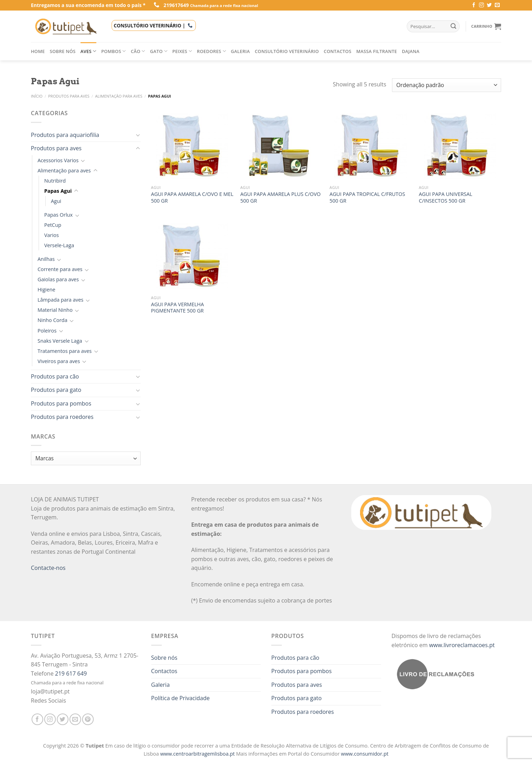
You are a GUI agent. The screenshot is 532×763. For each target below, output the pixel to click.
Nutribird (55, 181)
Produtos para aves (69, 96)
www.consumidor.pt (365, 754)
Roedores (211, 51)
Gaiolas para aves (58, 279)
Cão (138, 51)
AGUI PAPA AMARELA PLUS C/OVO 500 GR (281, 198)
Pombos (113, 51)
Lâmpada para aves (61, 300)
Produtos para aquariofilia (65, 135)
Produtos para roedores (62, 417)
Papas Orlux (58, 215)
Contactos (338, 51)
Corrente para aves (60, 269)
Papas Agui (58, 191)
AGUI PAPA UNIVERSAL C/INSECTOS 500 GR (445, 198)
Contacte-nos (48, 568)
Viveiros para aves (59, 361)
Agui (56, 201)
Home (38, 51)
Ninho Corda (52, 320)
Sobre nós (63, 51)
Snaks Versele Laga (60, 341)
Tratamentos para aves (65, 351)
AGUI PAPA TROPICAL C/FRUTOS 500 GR (367, 198)
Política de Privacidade (181, 698)
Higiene (46, 290)
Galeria (240, 51)
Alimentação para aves (119, 96)
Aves (88, 51)
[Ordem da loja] (447, 85)
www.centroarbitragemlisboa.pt (198, 754)
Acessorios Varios (58, 160)
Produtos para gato (56, 390)
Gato (159, 51)
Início (37, 96)
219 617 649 (71, 673)
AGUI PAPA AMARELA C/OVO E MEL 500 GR (192, 198)
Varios (52, 235)
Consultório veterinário (287, 51)
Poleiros (47, 331)
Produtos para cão (55, 376)
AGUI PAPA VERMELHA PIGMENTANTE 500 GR (177, 308)
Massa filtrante (377, 51)
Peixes (182, 51)
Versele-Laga (59, 245)
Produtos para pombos (61, 403)
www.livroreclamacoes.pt (462, 645)
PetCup (53, 225)
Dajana (411, 51)
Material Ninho (55, 310)
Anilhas (46, 259)
